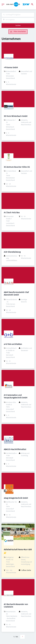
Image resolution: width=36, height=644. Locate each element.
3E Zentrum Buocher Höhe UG (17, 167)
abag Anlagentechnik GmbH (16, 498)
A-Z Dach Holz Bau (12, 213)
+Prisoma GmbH (11, 67)
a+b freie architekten (13, 344)
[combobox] (18, 15)
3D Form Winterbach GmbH (16, 116)
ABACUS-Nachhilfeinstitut (15, 449)
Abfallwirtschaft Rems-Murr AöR (18, 550)
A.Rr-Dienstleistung (12, 252)
